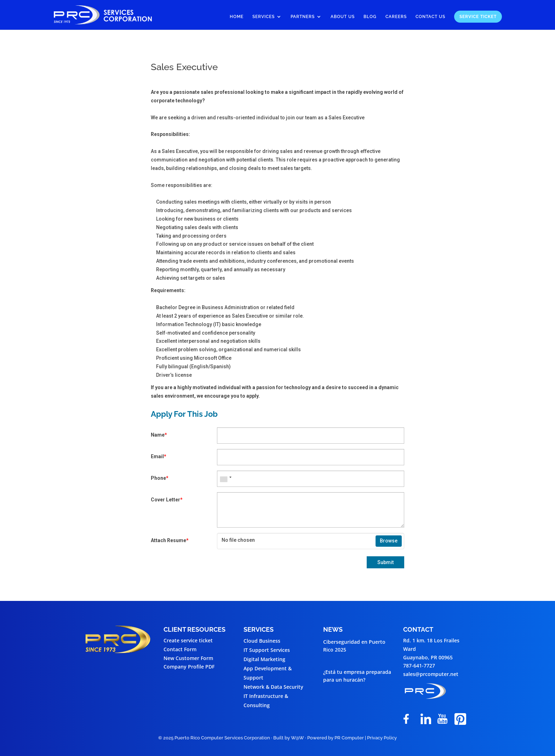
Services (264, 17)
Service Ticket (478, 17)
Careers (396, 17)
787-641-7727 (419, 666)
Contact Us (430, 17)
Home (237, 17)
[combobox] (225, 479)
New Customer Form (188, 658)
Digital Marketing (264, 659)
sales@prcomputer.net (431, 674)
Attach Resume (170, 540)
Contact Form (180, 649)
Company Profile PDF (189, 667)
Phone (160, 478)
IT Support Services (267, 650)
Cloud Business (262, 641)
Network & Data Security (273, 687)
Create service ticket (188, 640)
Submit (385, 562)
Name (159, 435)
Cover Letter (167, 500)
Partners (303, 17)
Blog (370, 17)
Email (159, 456)
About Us (343, 17)
